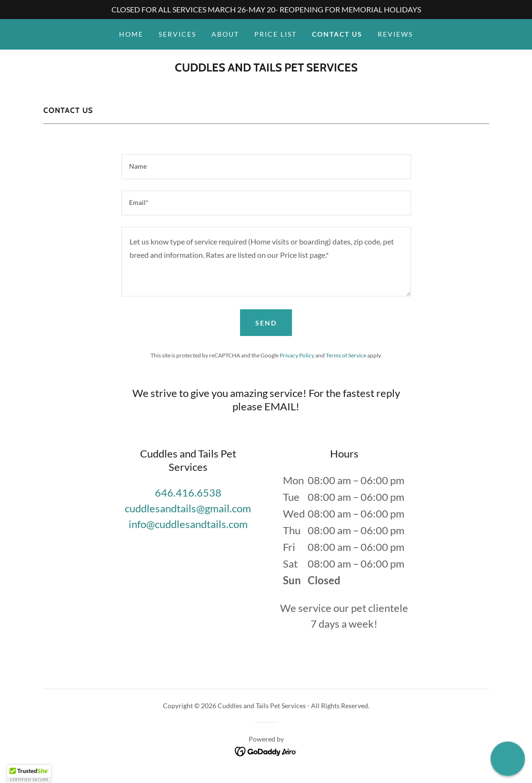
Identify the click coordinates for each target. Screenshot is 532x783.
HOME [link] (131, 34)
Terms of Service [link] (346, 355)
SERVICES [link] (177, 34)
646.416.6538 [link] (188, 493)
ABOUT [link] (225, 34)
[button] (29, 774)
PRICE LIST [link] (276, 34)
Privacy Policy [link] (297, 355)
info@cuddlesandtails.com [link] (188, 524)
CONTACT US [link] (337, 34)
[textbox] (266, 167)
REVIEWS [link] (395, 34)
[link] (266, 68)
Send (266, 323)
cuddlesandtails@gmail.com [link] (188, 508)
